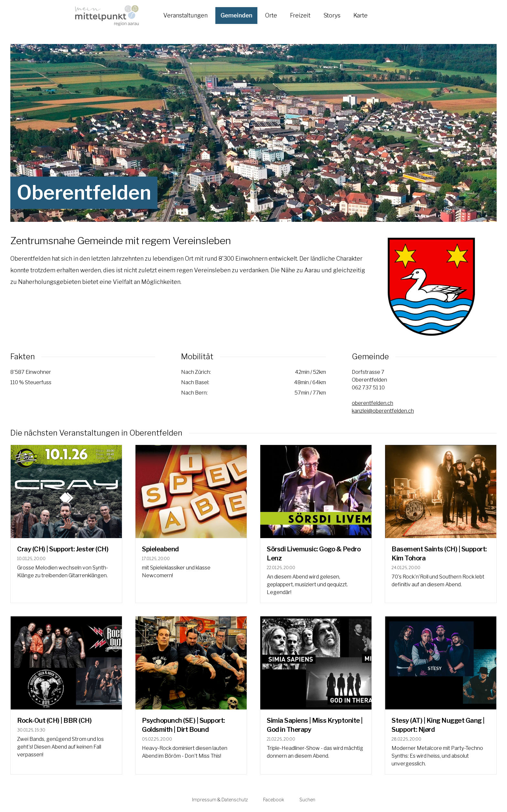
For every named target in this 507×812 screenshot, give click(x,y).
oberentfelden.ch (372, 403)
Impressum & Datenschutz (220, 800)
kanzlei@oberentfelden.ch (383, 411)
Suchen (307, 800)
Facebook (274, 800)
